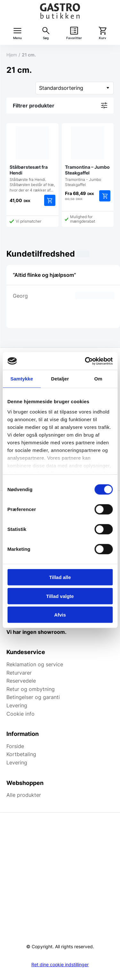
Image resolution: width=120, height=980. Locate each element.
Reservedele (21, 681)
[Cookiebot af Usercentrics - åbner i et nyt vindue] (85, 361)
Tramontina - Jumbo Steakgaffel (88, 157)
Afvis (60, 615)
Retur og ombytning (31, 689)
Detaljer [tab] (60, 379)
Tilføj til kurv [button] (50, 200)
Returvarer (19, 673)
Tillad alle (60, 577)
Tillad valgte (60, 596)
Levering (17, 705)
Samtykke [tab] (22, 379)
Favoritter (74, 38)
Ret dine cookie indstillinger (60, 965)
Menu (17, 38)
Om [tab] (98, 379)
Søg (46, 38)
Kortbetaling (21, 754)
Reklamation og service (35, 664)
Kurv (103, 38)
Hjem (12, 55)
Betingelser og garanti (33, 697)
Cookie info (20, 714)
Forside (15, 746)
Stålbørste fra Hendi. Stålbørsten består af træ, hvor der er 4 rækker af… (32, 160)
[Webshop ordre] (75, 88)
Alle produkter (24, 795)
